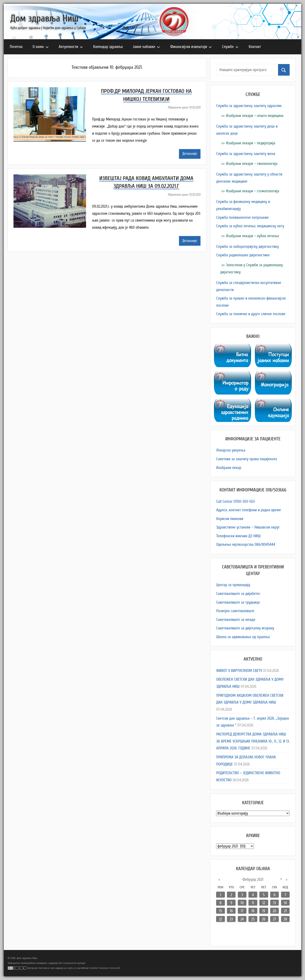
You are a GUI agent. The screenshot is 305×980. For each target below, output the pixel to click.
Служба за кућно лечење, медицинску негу (250, 226)
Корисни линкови (230, 519)
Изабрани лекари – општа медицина (255, 116)
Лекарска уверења (231, 450)
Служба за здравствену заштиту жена (246, 154)
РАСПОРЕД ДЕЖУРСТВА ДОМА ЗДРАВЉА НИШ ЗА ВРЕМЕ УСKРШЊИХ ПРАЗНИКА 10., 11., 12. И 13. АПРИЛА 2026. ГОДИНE (253, 741)
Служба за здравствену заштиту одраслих (249, 106)
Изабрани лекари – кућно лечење (253, 236)
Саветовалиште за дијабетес (238, 594)
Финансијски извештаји (191, 47)
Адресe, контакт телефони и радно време (248, 510)
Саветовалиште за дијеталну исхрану (245, 628)
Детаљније (190, 154)
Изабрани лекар (229, 468)
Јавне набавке (147, 47)
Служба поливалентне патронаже (242, 217)
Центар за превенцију (233, 585)
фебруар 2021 (253, 879)
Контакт (255, 47)
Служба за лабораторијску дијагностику (247, 247)
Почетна (16, 47)
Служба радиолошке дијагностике (243, 255)
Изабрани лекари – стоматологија (253, 191)
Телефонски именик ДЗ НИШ (238, 536)
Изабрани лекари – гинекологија (252, 164)
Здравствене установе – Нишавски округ (248, 527)
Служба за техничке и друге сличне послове (251, 314)
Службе (230, 47)
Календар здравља (108, 47)
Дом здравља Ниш (44, 18)
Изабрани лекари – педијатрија (251, 143)
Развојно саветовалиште (235, 611)
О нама (41, 47)
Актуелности (71, 47)
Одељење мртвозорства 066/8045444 (246, 544)
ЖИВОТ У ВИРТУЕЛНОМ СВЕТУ (239, 671)
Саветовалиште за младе (236, 620)
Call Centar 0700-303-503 (235, 501)
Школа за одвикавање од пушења (243, 637)
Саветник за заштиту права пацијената (246, 459)
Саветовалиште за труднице (238, 602)
